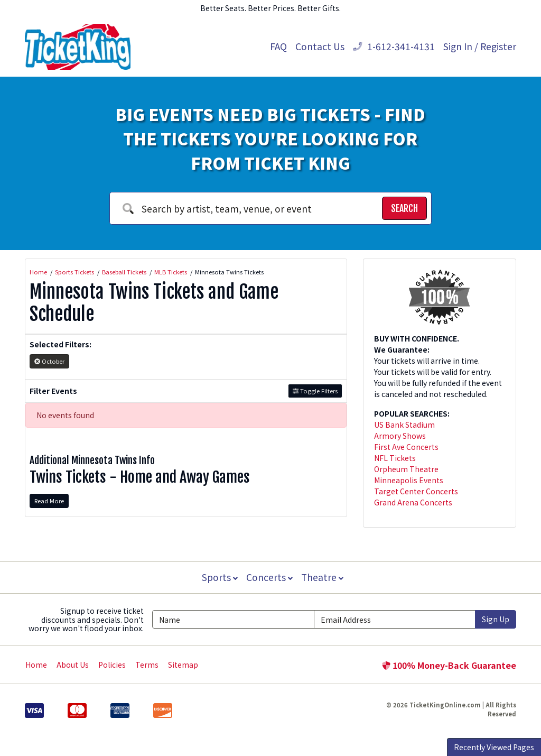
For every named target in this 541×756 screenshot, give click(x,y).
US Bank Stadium (404, 425)
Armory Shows (400, 436)
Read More (49, 501)
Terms (147, 665)
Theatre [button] (323, 577)
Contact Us (320, 46)
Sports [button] (219, 577)
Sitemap (183, 665)
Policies (112, 665)
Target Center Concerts (416, 491)
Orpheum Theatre (406, 469)
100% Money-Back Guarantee (449, 665)
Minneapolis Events (409, 480)
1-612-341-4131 (394, 46)
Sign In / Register (480, 46)
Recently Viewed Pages (494, 747)
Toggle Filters (315, 391)
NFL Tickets (395, 458)
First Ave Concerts (406, 447)
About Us (73, 665)
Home (36, 665)
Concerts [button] (269, 577)
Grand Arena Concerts (413, 502)
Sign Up (496, 619)
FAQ (278, 46)
